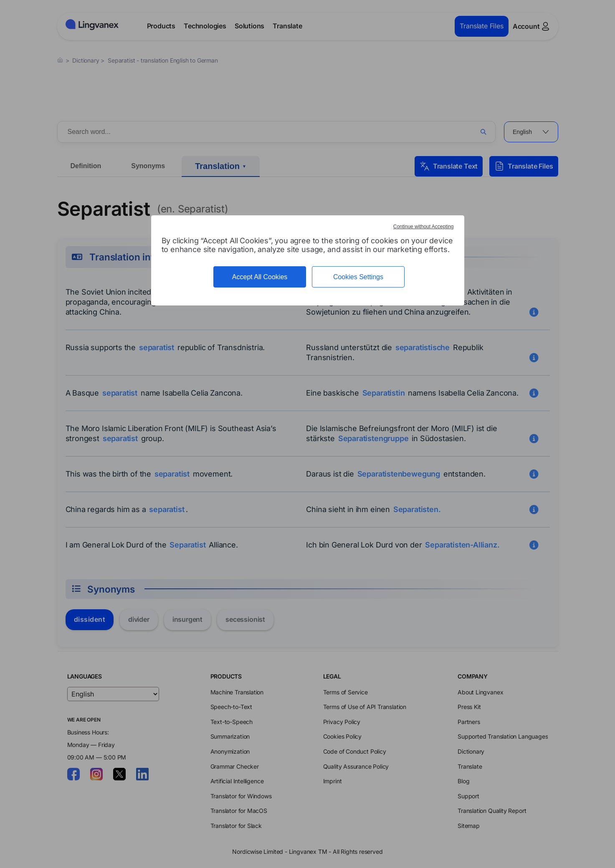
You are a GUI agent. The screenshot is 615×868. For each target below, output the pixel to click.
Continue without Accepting (424, 227)
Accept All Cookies (260, 277)
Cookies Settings (358, 277)
